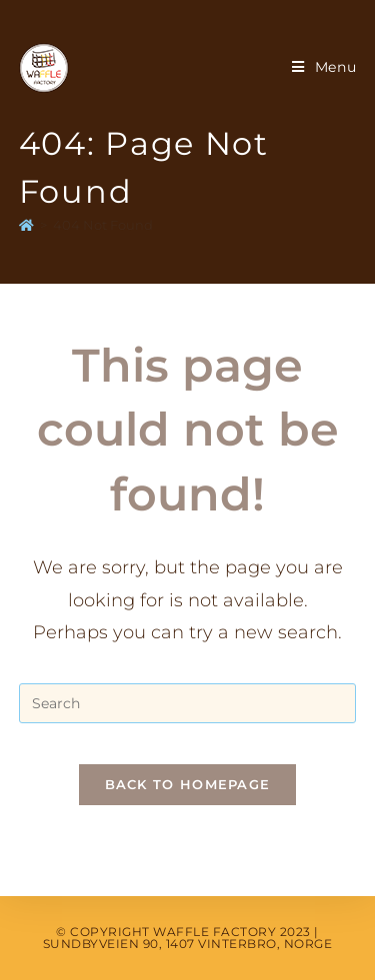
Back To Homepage (188, 784)
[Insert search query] (188, 703)
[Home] (26, 225)
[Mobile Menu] (324, 67)
